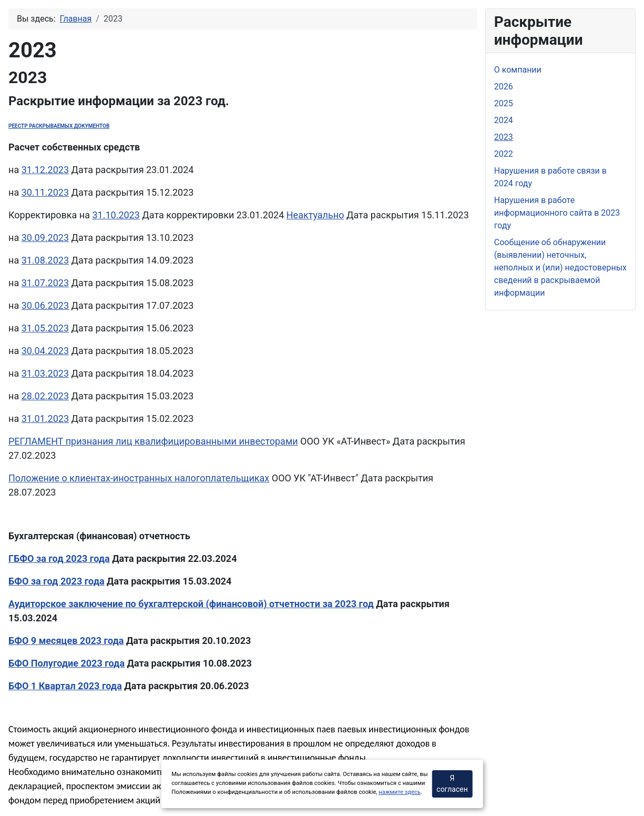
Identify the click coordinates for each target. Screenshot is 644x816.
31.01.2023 (45, 419)
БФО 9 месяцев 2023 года (66, 641)
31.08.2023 (45, 260)
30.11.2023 (45, 192)
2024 (504, 120)
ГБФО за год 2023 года (59, 558)
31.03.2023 (45, 373)
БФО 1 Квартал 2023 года (65, 686)
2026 (504, 87)
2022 (504, 154)
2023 (504, 137)
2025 (504, 103)
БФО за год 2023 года (57, 581)
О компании (518, 70)
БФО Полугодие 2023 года (67, 663)
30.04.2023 (45, 351)
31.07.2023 (45, 283)
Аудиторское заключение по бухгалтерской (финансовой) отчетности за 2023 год (191, 604)
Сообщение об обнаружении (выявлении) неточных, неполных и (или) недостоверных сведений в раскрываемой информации (560, 268)
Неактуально (315, 215)
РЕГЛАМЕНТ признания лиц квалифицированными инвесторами (153, 441)
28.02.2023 (45, 396)
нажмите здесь (400, 792)
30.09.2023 (45, 238)
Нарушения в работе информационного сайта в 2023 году (557, 213)
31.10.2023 (116, 215)
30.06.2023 (45, 305)
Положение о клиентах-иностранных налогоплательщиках (139, 478)
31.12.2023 (45, 170)
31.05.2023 (45, 328)
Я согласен (452, 784)
